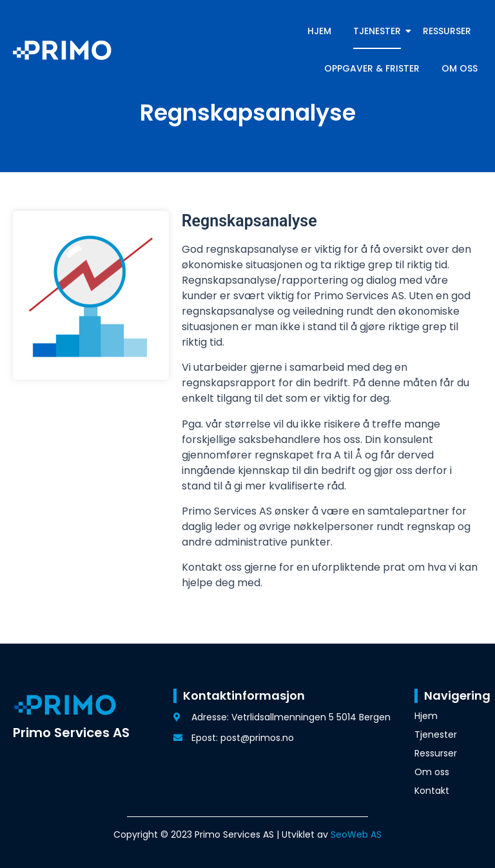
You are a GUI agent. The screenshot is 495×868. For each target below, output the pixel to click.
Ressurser (447, 31)
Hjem (319, 31)
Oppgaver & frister (372, 68)
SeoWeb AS (356, 834)
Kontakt (432, 791)
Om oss (460, 68)
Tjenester (379, 31)
